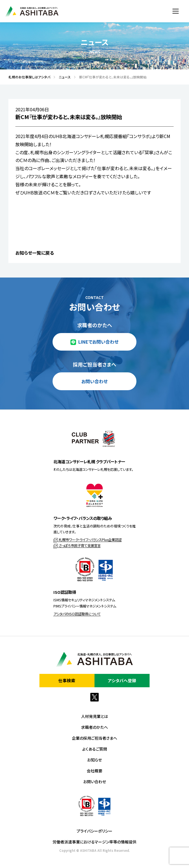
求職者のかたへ (94, 727)
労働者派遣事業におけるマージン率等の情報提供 (94, 842)
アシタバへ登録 (122, 680)
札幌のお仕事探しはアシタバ (28, 77)
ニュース (63, 77)
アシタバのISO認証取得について (77, 614)
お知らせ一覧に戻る (35, 253)
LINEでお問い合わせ (98, 342)
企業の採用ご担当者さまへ (94, 738)
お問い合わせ (94, 381)
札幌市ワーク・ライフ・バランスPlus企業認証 (88, 540)
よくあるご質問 (95, 749)
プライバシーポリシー (94, 831)
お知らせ (94, 760)
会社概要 (94, 771)
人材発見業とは (94, 716)
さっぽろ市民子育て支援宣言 (77, 546)
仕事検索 (67, 680)
